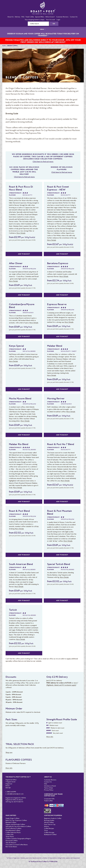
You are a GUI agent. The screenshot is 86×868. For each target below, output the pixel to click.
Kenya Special (16, 346)
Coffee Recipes (49, 828)
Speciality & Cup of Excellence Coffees (18, 826)
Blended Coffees (11, 822)
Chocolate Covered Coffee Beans (17, 845)
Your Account (51, 20)
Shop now (9, 752)
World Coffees (49, 822)
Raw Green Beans (11, 847)
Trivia (46, 830)
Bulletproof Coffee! (50, 834)
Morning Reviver (56, 398)
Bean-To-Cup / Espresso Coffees (16, 820)
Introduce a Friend (50, 786)
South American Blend (21, 564)
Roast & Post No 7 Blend (61, 444)
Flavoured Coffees (12, 841)
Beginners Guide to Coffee (53, 818)
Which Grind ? (50, 17)
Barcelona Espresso (58, 263)
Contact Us (74, 17)
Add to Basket (24, 254)
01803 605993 (11, 792)
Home (4, 46)
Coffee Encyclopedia (53, 815)
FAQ (23, 17)
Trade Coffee (30, 17)
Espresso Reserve (57, 304)
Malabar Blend (55, 346)
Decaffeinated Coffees (13, 830)
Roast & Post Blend (19, 511)
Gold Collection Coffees (13, 828)
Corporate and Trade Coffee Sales (53, 795)
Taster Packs (10, 837)
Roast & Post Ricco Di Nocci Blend (21, 188)
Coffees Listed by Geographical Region (18, 839)
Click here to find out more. (43, 162)
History (47, 826)
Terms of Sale (48, 788)
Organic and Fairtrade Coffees (15, 824)
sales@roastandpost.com (15, 794)
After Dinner (16, 263)
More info (50, 737)
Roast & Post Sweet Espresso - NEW (58, 188)
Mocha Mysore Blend (20, 398)
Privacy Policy (49, 790)
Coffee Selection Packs (13, 832)
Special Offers (40, 17)
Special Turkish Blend (59, 564)
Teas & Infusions (11, 843)
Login (58, 20)
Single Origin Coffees (12, 818)
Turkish (13, 610)
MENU (43, 29)
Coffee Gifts (10, 834)
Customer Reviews (62, 17)
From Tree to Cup (50, 824)
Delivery (18, 17)
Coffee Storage (49, 832)
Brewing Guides (49, 820)
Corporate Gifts (49, 799)
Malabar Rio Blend (19, 444)
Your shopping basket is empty (35, 20)
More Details (21, 233)
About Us (11, 17)
